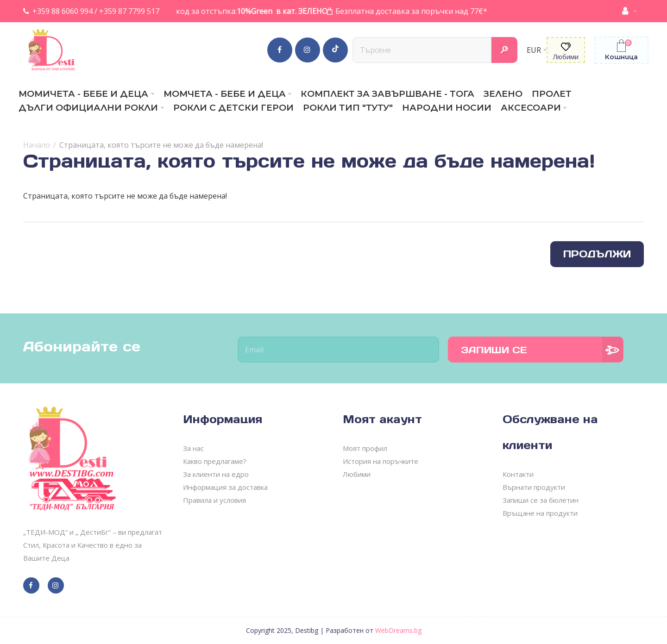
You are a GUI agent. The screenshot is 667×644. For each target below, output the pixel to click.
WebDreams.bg (398, 630)
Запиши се (494, 350)
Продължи (597, 254)
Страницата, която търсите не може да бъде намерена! (161, 145)
